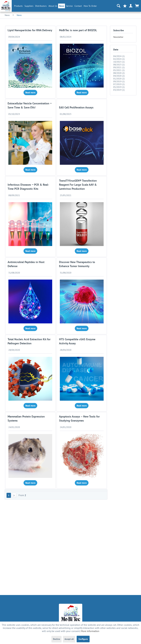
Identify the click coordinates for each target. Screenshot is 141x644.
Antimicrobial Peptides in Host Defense (26, 264)
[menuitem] (18, 6)
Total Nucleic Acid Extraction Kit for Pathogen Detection (29, 341)
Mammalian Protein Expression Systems (26, 418)
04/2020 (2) (119, 76)
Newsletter (118, 37)
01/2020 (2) (119, 79)
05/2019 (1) (119, 87)
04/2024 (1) (119, 56)
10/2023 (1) (119, 62)
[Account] (131, 6)
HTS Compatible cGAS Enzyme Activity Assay (77, 341)
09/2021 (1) (119, 67)
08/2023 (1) (119, 65)
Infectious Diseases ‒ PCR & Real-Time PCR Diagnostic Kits (28, 187)
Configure (83, 639)
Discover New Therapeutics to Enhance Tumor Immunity (77, 264)
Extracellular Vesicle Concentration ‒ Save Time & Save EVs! (30, 105)
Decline (56, 639)
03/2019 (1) (119, 90)
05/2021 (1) (119, 70)
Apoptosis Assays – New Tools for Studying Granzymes (79, 418)
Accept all (69, 639)
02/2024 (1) (119, 59)
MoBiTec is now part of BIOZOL (78, 30)
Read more (30, 93)
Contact (78, 6)
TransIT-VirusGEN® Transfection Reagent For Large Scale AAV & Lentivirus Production (78, 185)
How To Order (90, 6)
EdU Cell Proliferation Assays (76, 107)
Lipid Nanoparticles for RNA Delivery (30, 30)
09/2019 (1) (119, 81)
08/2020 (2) (119, 73)
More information (90, 631)
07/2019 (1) (119, 84)
